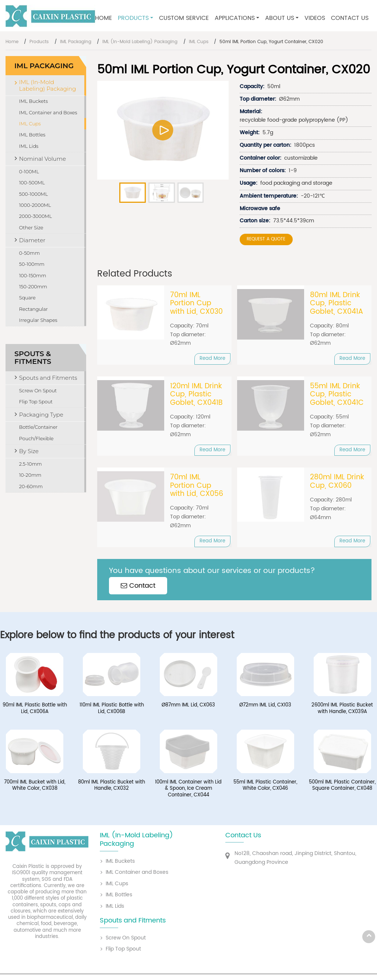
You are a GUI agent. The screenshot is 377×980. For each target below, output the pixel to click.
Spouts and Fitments (48, 378)
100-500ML (32, 183)
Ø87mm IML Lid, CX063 (188, 705)
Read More (212, 359)
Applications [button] (235, 18)
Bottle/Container (38, 427)
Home (103, 18)
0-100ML (29, 172)
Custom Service (184, 18)
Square (27, 298)
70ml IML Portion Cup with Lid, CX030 (196, 304)
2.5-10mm (31, 464)
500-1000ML (34, 194)
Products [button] (133, 18)
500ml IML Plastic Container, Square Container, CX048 (342, 786)
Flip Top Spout (36, 402)
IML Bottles (32, 135)
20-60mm (31, 486)
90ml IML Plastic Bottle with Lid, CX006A (35, 708)
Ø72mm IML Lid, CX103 (265, 705)
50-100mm (32, 264)
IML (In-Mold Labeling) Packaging (140, 42)
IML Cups (199, 42)
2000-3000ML (36, 216)
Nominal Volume (43, 159)
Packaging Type (41, 415)
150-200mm (33, 287)
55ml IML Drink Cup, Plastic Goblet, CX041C (337, 395)
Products (39, 42)
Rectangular (34, 309)
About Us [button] (280, 18)
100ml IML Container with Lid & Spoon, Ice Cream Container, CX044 (188, 789)
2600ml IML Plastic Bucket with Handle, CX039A (342, 708)
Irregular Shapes (38, 320)
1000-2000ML (35, 205)
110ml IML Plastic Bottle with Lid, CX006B (112, 708)
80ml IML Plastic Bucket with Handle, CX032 (112, 786)
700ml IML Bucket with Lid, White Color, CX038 (35, 786)
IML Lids (29, 146)
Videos (315, 18)
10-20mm (30, 475)
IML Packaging (76, 42)
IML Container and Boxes (48, 113)
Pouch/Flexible (36, 439)
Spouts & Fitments (33, 357)
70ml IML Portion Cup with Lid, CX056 (197, 486)
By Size (29, 451)
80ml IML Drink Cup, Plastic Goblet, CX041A (337, 304)
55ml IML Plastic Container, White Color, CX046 (265, 786)
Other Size (31, 228)
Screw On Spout (38, 391)
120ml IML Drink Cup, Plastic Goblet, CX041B (196, 395)
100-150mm (33, 276)
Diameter (32, 240)
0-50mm (29, 253)
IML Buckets (34, 101)
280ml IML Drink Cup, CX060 (337, 482)
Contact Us (350, 18)
